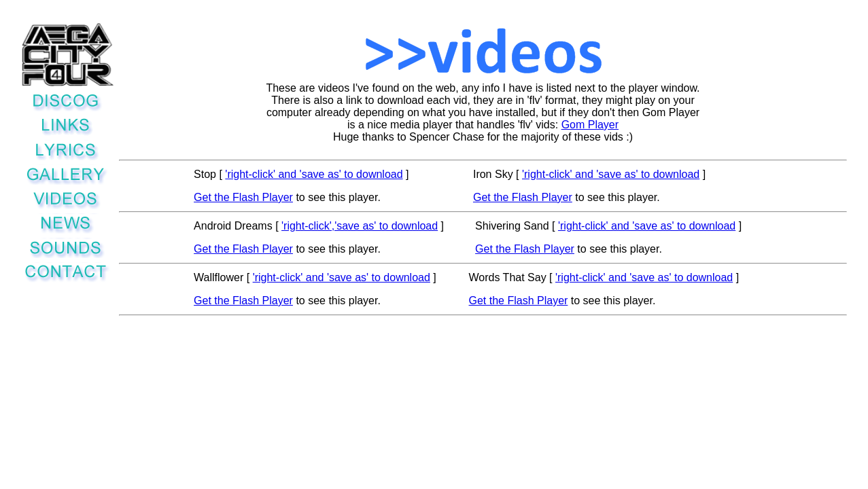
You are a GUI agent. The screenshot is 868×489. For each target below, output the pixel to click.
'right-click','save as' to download (360, 226)
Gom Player (590, 125)
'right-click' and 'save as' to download (314, 174)
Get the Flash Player (243, 197)
